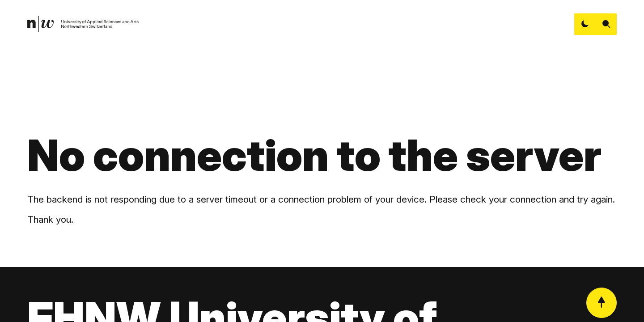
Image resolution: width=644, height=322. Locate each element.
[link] (83, 24)
